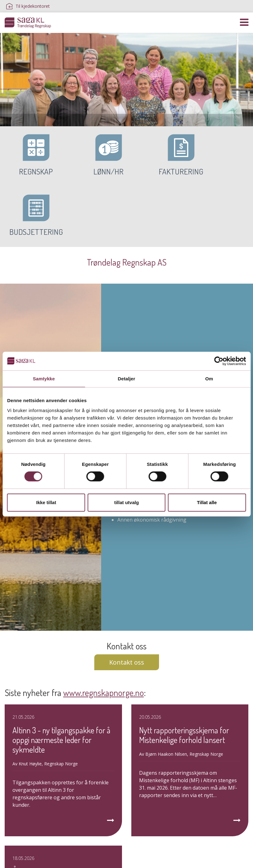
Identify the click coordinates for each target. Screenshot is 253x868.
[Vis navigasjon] (244, 22)
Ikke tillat (46, 502)
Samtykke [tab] (44, 378)
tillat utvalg (126, 502)
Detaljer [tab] (127, 378)
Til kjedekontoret (28, 6)
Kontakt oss (127, 602)
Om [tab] (209, 378)
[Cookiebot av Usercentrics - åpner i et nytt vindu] (219, 361)
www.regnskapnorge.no (103, 633)
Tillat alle (207, 502)
